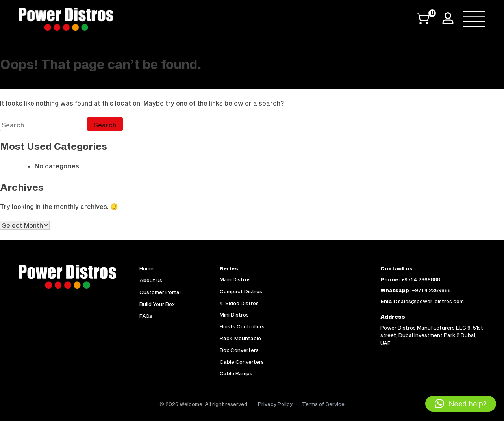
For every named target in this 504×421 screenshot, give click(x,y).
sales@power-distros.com (431, 301)
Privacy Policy (275, 404)
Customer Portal (160, 292)
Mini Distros (234, 315)
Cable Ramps (236, 373)
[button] (461, 404)
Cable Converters (242, 362)
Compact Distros (241, 291)
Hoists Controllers (242, 326)
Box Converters (239, 350)
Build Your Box (157, 304)
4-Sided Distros (239, 303)
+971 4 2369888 (421, 279)
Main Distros (235, 279)
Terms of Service (323, 404)
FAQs (146, 316)
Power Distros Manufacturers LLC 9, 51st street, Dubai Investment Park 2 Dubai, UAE (432, 335)
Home (146, 268)
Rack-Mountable (240, 338)
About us (151, 280)
